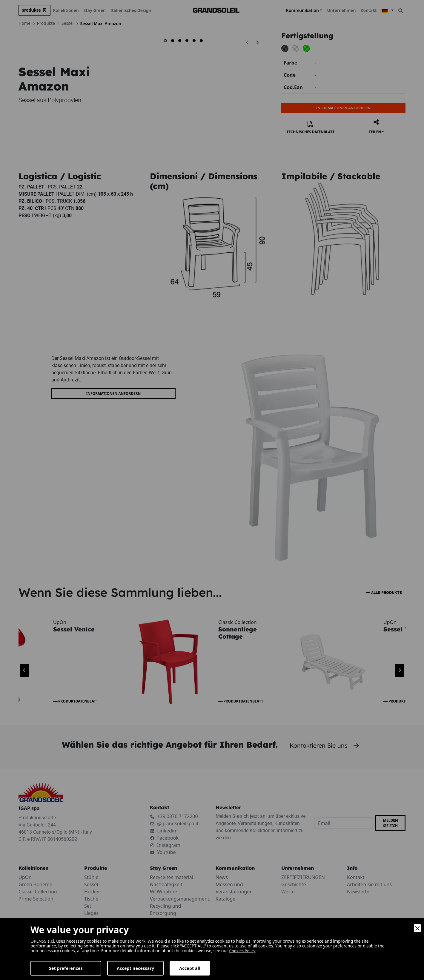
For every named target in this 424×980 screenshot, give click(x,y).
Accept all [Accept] (190, 968)
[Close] (417, 928)
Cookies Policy (243, 951)
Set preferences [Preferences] (66, 968)
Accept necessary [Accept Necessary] (135, 968)
